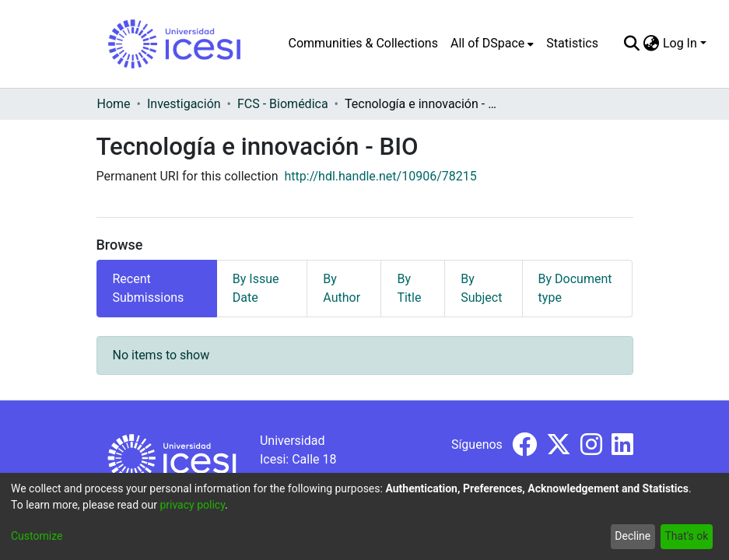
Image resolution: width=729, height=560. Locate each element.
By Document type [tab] (575, 288)
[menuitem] (492, 44)
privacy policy (192, 505)
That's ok (686, 536)
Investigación (184, 104)
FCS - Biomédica (283, 104)
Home (114, 104)
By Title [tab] (409, 288)
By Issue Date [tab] (256, 288)
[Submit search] (632, 44)
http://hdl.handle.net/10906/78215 (381, 176)
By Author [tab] (342, 288)
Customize (37, 536)
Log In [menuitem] (680, 43)
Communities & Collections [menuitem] (363, 43)
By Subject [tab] (481, 288)
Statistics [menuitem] (572, 43)
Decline (633, 536)
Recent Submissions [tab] (149, 288)
